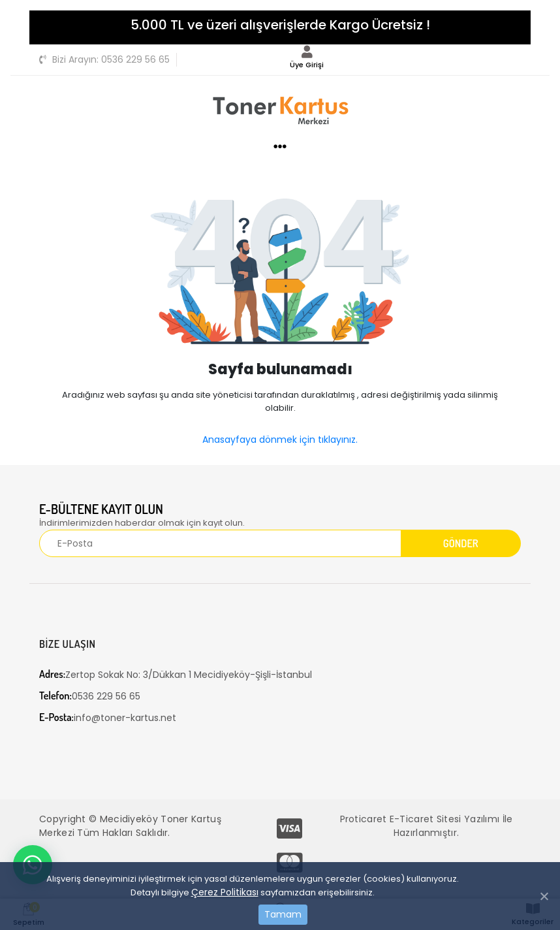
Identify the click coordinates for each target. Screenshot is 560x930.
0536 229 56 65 (104, 59)
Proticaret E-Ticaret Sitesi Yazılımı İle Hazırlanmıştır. (427, 826)
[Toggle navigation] (514, 58)
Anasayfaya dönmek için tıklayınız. (280, 440)
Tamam (283, 914)
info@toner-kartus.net (108, 717)
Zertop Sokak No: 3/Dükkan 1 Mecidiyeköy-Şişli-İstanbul (176, 674)
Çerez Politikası (225, 892)
